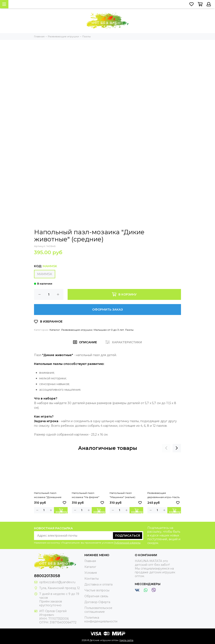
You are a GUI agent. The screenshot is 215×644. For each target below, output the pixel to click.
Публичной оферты (127, 543)
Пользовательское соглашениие (98, 610)
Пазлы (129, 330)
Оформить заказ (107, 310)
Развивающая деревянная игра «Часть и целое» (163, 495)
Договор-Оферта (97, 602)
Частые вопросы (97, 590)
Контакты (92, 579)
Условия (91, 573)
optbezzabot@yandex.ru (57, 582)
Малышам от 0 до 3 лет (109, 330)
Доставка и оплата (98, 584)
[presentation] (166, 448)
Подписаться (128, 536)
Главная (90, 561)
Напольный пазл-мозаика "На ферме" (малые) (86, 495)
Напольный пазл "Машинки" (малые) (122, 495)
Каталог (55, 330)
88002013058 (47, 576)
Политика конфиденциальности (101, 619)
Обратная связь (96, 596)
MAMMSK (45, 274)
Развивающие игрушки (77, 330)
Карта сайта (126, 640)
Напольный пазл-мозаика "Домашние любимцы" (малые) (48, 495)
